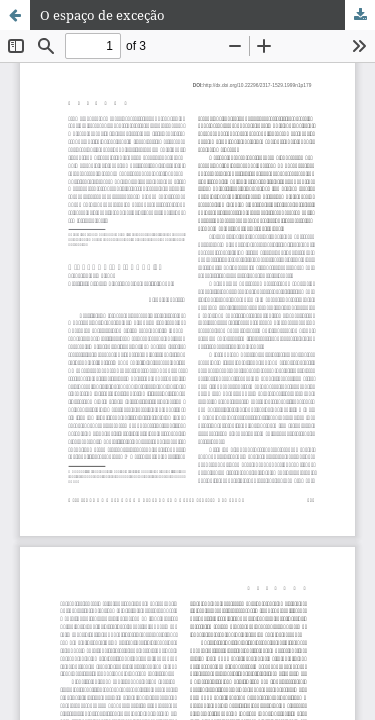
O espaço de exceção (102, 15)
